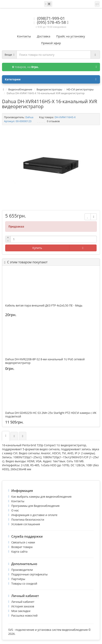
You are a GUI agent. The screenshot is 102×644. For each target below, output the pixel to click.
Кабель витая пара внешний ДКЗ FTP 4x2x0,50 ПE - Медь (44, 306)
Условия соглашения (26, 524)
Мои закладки (21, 611)
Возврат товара (22, 547)
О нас (15, 510)
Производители (22, 570)
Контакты (18, 501)
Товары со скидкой (24, 584)
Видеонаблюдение (20, 89)
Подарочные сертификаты (29, 574)
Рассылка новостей (24, 616)
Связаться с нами (23, 542)
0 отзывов (53, 121)
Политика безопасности (28, 520)
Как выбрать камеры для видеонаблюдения (41, 497)
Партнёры (18, 579)
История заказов (23, 606)
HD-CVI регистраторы (80, 89)
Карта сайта (19, 552)
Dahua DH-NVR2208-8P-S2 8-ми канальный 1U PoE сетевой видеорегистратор (45, 361)
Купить (37, 248)
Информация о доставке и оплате (34, 515)
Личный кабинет (23, 602)
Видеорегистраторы (49, 89)
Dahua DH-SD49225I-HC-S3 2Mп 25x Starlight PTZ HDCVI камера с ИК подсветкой (51, 415)
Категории (51, 79)
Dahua (29, 117)
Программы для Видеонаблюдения (35, 506)
